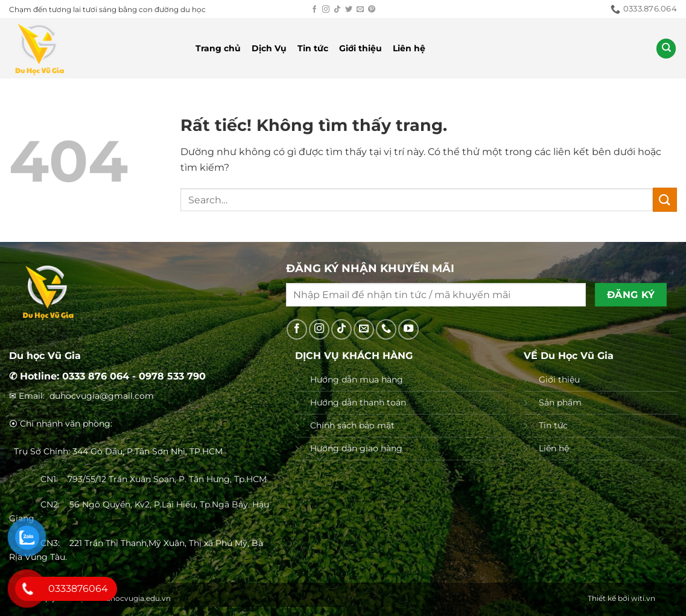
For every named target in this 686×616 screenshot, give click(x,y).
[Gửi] (665, 199)
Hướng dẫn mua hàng (357, 379)
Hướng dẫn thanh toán (358, 402)
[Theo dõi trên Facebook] (314, 10)
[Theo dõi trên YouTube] (408, 329)
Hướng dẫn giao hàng (356, 448)
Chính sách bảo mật (352, 425)
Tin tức (313, 48)
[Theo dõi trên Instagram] (326, 10)
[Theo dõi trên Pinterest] (372, 10)
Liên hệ (409, 48)
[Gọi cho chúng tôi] (386, 329)
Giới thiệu (360, 48)
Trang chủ (218, 48)
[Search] (666, 49)
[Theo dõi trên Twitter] (349, 10)
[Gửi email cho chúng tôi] (360, 10)
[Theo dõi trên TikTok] (337, 10)
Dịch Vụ (269, 48)
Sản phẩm (560, 402)
